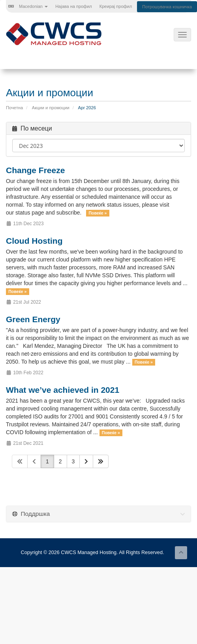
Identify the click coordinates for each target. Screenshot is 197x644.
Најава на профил (74, 6)
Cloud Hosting (34, 241)
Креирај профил (116, 6)
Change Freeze (35, 170)
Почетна (14, 108)
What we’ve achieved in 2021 (63, 390)
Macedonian (28, 6)
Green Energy (33, 319)
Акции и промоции (51, 108)
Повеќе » (98, 213)
